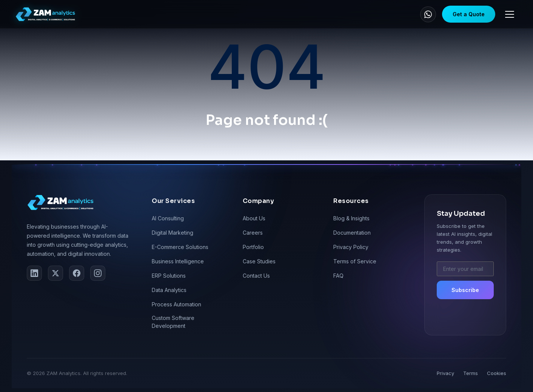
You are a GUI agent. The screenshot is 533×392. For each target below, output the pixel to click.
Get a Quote (469, 14)
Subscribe (465, 290)
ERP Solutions (169, 276)
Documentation (352, 233)
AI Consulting (168, 218)
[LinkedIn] (34, 273)
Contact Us (256, 276)
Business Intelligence (178, 261)
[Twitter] (55, 273)
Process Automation (176, 304)
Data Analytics (169, 290)
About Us (254, 218)
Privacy (445, 373)
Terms (471, 373)
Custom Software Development (173, 322)
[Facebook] (77, 273)
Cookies (497, 373)
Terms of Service (355, 261)
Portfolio (253, 247)
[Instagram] (98, 273)
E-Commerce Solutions (180, 247)
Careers (253, 233)
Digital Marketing (173, 233)
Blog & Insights (351, 218)
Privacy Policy (351, 247)
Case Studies (259, 261)
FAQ (338, 276)
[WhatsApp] (428, 14)
